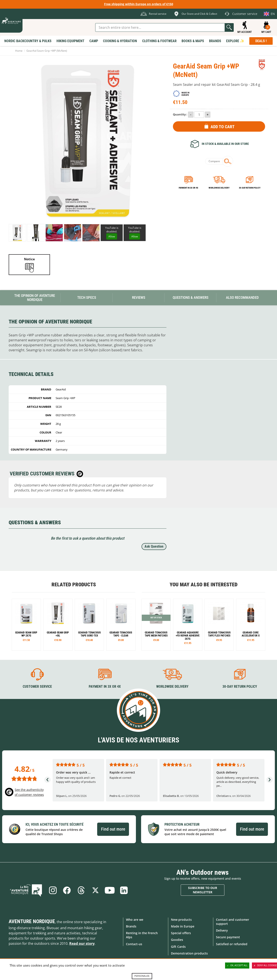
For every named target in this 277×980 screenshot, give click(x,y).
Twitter (95, 890)
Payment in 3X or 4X (105, 687)
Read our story (82, 943)
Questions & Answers (191, 297)
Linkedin (124, 890)
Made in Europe (183, 926)
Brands (131, 926)
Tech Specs (87, 297)
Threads (81, 890)
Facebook (67, 890)
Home (19, 51)
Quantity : (180, 114)
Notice (29, 259)
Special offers (181, 933)
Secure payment (228, 937)
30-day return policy (250, 188)
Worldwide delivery (219, 188)
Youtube (110, 890)
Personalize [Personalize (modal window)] (142, 976)
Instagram (53, 890)
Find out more (113, 829)
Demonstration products (189, 953)
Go (229, 27)
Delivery (222, 930)
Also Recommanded (242, 297)
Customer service (37, 687)
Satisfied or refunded (232, 944)
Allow (112, 236)
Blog (26, 890)
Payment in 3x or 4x (188, 188)
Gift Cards (178, 946)
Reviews (139, 297)
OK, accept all (237, 966)
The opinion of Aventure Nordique (35, 298)
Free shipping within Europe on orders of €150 (139, 4)
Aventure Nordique (32, 921)
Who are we (135, 920)
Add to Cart (223, 127)
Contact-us (134, 944)
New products (181, 920)
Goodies (177, 940)
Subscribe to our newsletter (203, 890)
